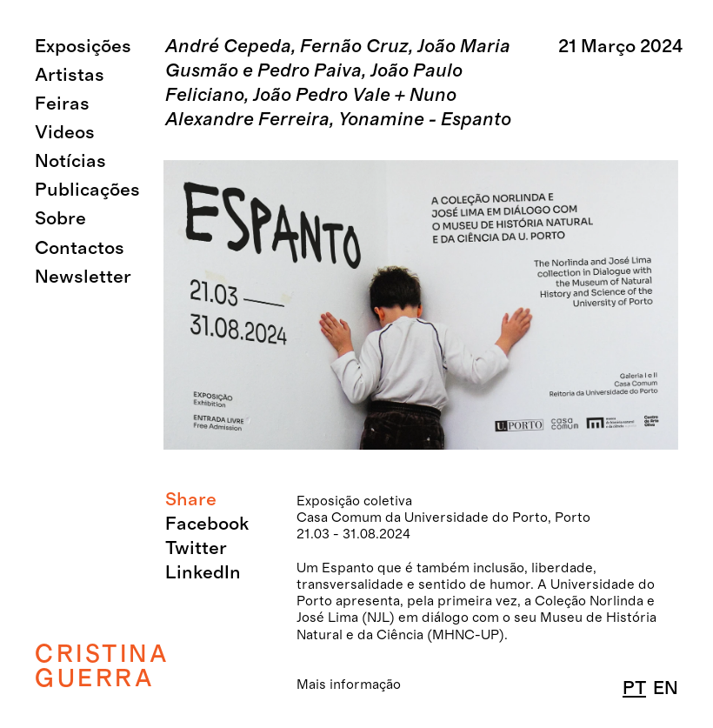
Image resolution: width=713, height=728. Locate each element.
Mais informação (349, 685)
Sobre (60, 219)
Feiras (62, 104)
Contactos (80, 248)
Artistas (70, 75)
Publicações (87, 190)
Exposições (83, 47)
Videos (65, 133)
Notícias (70, 161)
